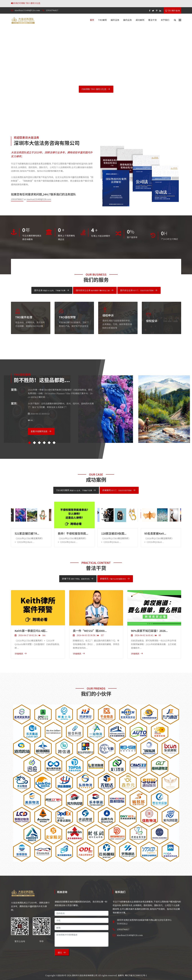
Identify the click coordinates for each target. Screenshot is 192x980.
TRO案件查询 (172, 11)
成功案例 (140, 20)
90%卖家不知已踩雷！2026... (149, 631)
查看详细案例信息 (39, 431)
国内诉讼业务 (137, 290)
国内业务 (128, 20)
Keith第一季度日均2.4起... (31, 631)
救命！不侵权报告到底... (73, 533)
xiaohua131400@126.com (27, 10)
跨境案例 (117, 490)
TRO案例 (102, 20)
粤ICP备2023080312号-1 (136, 975)
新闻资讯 (113, 579)
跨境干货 (76, 579)
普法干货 (153, 20)
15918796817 (52, 10)
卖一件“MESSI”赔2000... (90, 631)
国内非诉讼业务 (93, 290)
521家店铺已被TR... (27, 533)
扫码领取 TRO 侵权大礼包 (94, 89)
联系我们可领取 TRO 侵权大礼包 (65, 3)
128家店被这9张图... (114, 533)
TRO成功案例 (74, 490)
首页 (92, 20)
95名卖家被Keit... (155, 533)
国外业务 (115, 20)
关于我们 (165, 20)
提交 (60, 953)
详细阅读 (19, 654)
